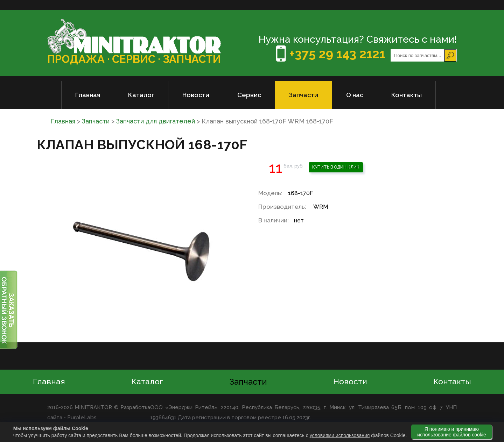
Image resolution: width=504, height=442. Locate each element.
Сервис (249, 95)
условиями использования (340, 435)
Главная (88, 95)
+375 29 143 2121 (331, 54)
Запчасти (304, 95)
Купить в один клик (336, 167)
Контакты (407, 95)
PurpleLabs (81, 418)
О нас (355, 95)
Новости (196, 95)
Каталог (141, 95)
